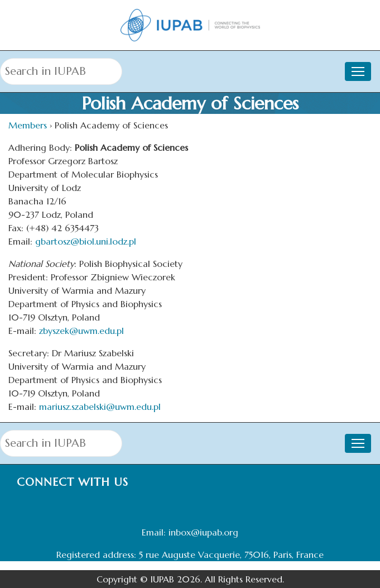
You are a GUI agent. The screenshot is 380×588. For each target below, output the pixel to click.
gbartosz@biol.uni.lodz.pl (86, 241)
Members (28, 125)
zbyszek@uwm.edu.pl (81, 331)
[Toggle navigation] (358, 71)
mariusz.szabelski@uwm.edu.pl (100, 407)
